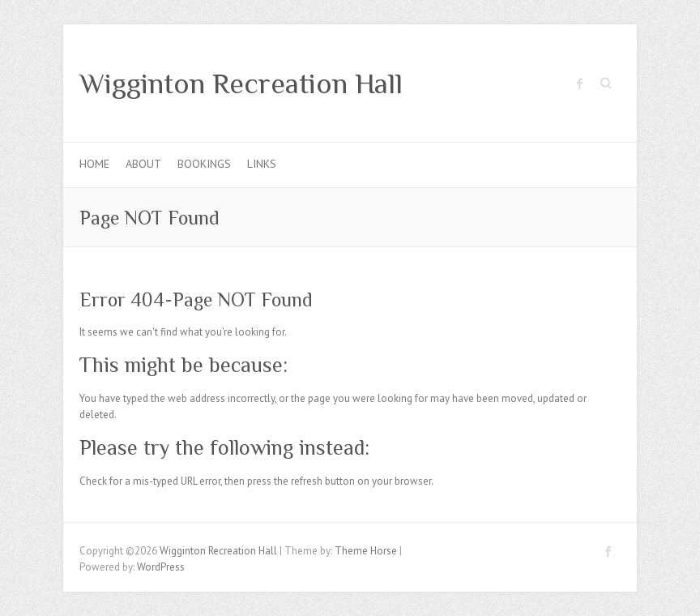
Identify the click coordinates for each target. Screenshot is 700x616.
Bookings (204, 164)
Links (262, 164)
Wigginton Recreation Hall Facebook (580, 83)
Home (94, 164)
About (143, 164)
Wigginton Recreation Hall (241, 83)
